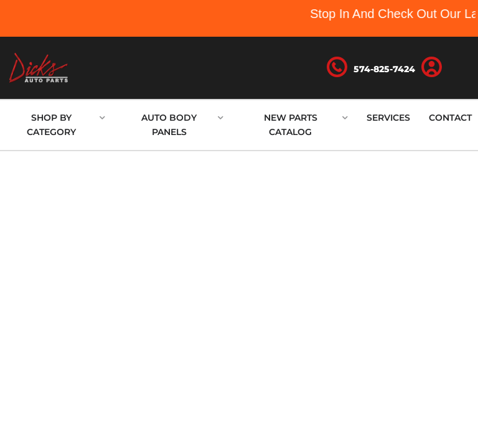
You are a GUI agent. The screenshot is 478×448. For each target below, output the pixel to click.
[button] (56, 125)
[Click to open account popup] (432, 68)
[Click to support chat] (371, 68)
